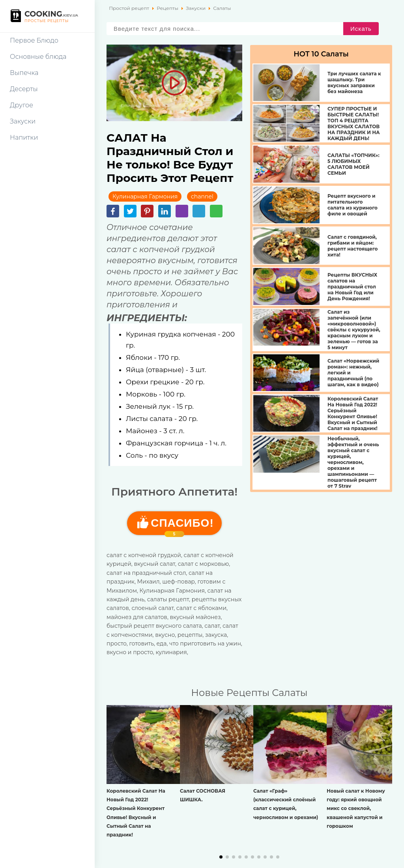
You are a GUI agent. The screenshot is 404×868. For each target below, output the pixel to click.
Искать (361, 29)
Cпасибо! (182, 526)
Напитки (24, 137)
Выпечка (24, 73)
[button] (221, 857)
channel (202, 196)
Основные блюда (38, 57)
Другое (22, 105)
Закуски (23, 121)
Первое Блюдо (34, 40)
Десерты (24, 89)
